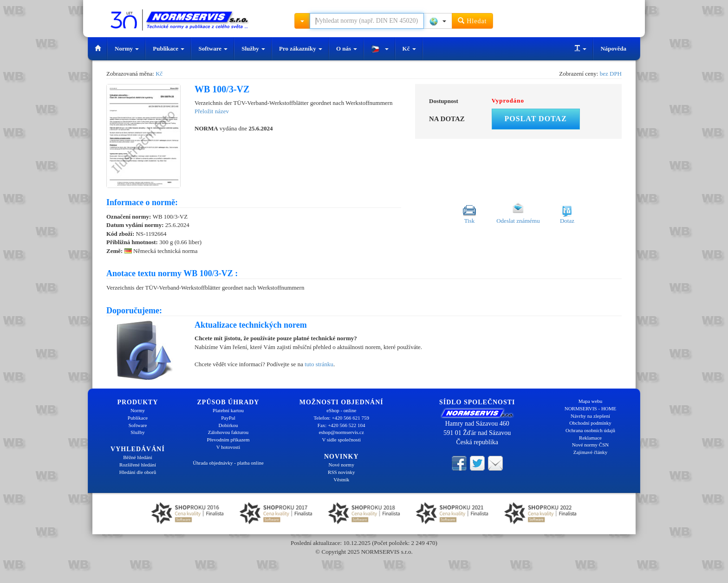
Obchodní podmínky (590, 423)
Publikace (169, 49)
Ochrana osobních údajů (590, 430)
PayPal (228, 418)
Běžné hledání (138, 457)
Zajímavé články (591, 452)
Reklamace (590, 438)
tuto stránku (319, 364)
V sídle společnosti (341, 440)
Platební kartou (228, 410)
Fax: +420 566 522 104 (341, 425)
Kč (409, 49)
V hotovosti (228, 447)
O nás (347, 49)
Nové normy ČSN (590, 445)
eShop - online (341, 410)
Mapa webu (591, 401)
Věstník (341, 479)
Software (213, 49)
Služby (253, 49)
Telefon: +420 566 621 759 (341, 418)
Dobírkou (228, 425)
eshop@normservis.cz (341, 432)
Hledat (472, 21)
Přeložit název (212, 111)
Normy (127, 49)
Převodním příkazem (228, 440)
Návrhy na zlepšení (590, 416)
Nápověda (613, 49)
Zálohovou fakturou (228, 432)
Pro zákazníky (301, 49)
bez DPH (611, 74)
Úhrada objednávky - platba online (228, 463)
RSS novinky (341, 472)
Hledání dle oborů (138, 472)
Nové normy (341, 465)
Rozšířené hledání (138, 465)
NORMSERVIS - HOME (591, 408)
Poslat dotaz (536, 119)
